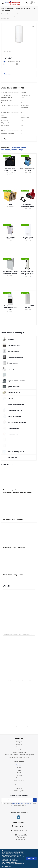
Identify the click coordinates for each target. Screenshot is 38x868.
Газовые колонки (14, 375)
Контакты (19, 785)
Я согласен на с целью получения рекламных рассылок (20, 804)
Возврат (19, 778)
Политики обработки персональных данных (9, 860)
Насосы (10, 398)
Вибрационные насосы (16, 404)
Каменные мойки (14, 393)
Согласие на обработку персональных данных (13, 863)
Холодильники (13, 363)
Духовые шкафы (14, 387)
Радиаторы (12, 446)
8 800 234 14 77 (20, 826)
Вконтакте (19, 817)
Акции (19, 767)
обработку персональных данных (22, 803)
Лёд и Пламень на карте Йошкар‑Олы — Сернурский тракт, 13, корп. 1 (19, 634)
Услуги (19, 770)
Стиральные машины (15, 357)
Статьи (19, 749)
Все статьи (16, 465)
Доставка (19, 775)
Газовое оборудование (16, 452)
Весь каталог (12, 458)
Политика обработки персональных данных (19, 755)
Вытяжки (11, 339)
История (19, 742)
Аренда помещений (19, 752)
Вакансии (19, 744)
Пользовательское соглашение (19, 757)
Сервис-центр (19, 791)
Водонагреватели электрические (20, 369)
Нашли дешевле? (23, 64)
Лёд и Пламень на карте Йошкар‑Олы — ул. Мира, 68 (19, 681)
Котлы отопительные (15, 440)
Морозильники (13, 351)
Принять (31, 859)
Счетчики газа (13, 434)
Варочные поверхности (16, 381)
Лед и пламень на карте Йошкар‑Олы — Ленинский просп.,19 (19, 727)
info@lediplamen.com (21, 831)
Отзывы (19, 747)
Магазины (19, 788)
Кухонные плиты (14, 345)
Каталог (19, 765)
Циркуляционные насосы (17, 422)
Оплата (19, 773)
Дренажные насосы (15, 410)
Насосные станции (14, 416)
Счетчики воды (13, 428)
